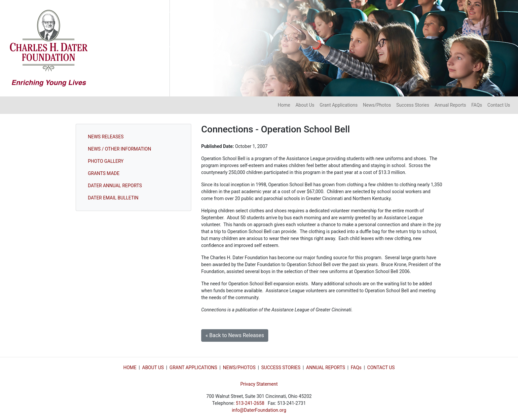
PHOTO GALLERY (106, 161)
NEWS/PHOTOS (239, 367)
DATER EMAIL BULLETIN (113, 198)
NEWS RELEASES (106, 137)
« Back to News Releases (235, 335)
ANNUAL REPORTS (326, 367)
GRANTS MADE (104, 173)
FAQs (477, 105)
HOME (130, 367)
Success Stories (413, 105)
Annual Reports (450, 105)
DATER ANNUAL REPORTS (115, 186)
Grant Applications (339, 105)
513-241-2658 (250, 403)
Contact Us (499, 105)
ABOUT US (153, 367)
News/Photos (377, 105)
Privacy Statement (259, 384)
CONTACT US (381, 367)
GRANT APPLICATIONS (193, 367)
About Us (305, 105)
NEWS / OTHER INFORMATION (119, 149)
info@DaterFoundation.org (259, 410)
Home (284, 105)
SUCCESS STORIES (281, 367)
